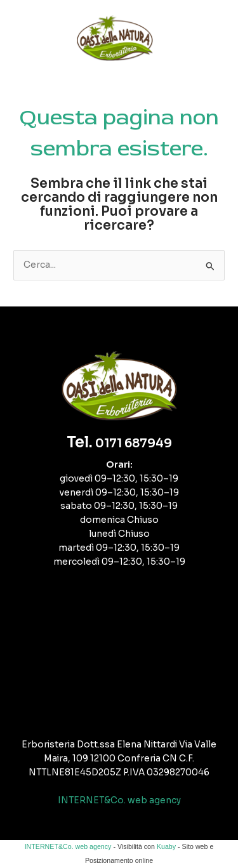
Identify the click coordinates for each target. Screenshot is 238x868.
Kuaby (166, 846)
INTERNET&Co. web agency (119, 800)
